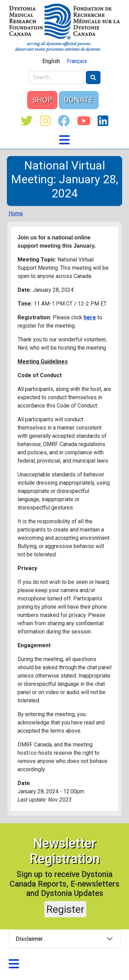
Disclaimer (29, 939)
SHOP (42, 100)
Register (65, 909)
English (51, 61)
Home (16, 213)
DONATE (79, 100)
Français (77, 61)
